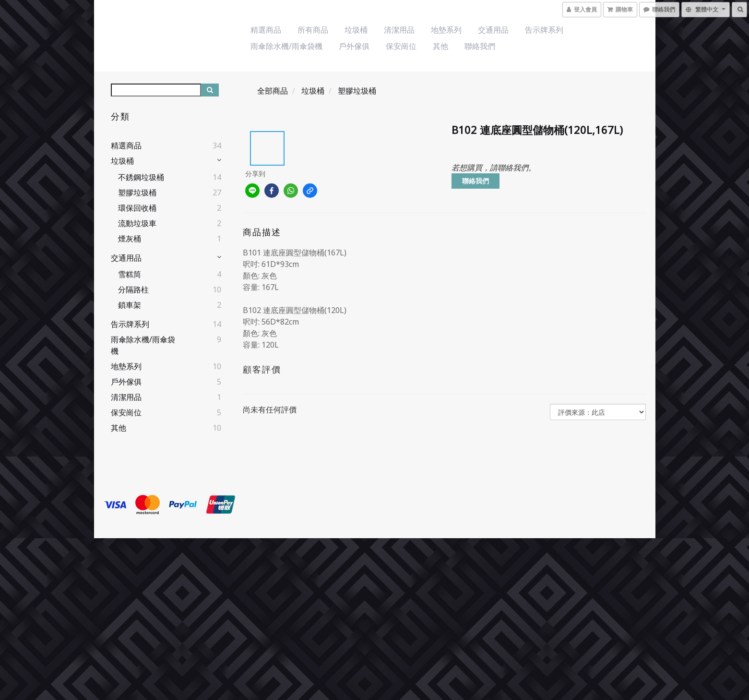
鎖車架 (130, 305)
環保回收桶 (137, 208)
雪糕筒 (130, 274)
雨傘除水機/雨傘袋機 (286, 46)
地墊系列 (446, 30)
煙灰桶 (130, 239)
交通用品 (493, 30)
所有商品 (313, 30)
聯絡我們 (480, 46)
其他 (440, 46)
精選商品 (266, 30)
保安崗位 (401, 46)
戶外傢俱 (354, 46)
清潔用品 (399, 30)
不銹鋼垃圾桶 (141, 177)
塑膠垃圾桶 (137, 193)
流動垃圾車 (137, 223)
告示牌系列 (544, 30)
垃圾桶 (356, 30)
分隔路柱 (133, 290)
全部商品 (273, 91)
